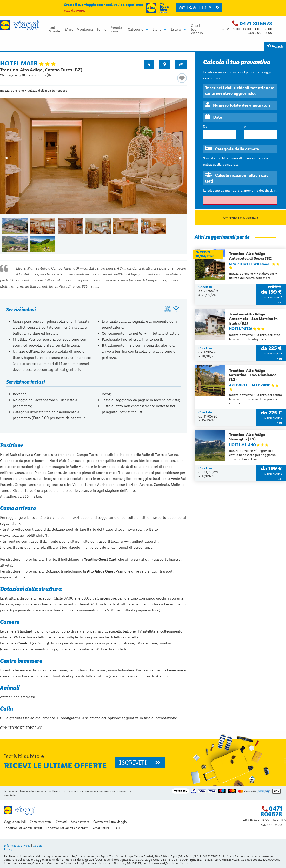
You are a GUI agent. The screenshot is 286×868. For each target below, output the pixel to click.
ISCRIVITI (140, 762)
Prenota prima (116, 30)
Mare (69, 30)
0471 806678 (256, 23)
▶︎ (183, 159)
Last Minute (54, 30)
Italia (157, 30)
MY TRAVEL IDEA (199, 7)
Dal (206, 127)
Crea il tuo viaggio (197, 29)
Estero (176, 30)
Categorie (135, 30)
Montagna (85, 30)
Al (246, 127)
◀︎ (8, 159)
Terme (101, 30)
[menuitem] (55, 29)
